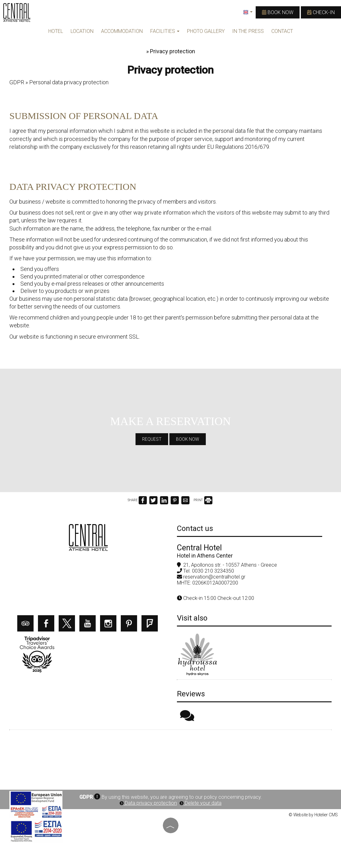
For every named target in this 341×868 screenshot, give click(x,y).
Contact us (195, 528)
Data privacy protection (148, 803)
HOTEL (56, 31)
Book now (278, 12)
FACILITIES (165, 31)
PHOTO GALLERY (206, 31)
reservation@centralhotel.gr (214, 577)
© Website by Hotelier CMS (313, 815)
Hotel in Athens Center (205, 556)
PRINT (203, 500)
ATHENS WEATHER (170, 757)
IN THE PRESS (248, 31)
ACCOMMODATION (122, 31)
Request (152, 439)
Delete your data (200, 803)
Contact (282, 31)
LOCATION (82, 31)
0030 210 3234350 (213, 571)
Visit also (192, 618)
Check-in (321, 12)
